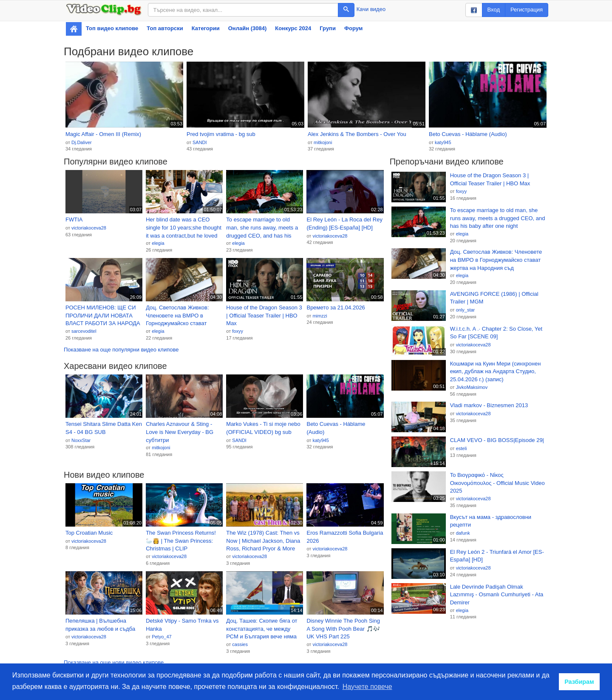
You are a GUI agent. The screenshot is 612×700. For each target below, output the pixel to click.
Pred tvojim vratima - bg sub (221, 134)
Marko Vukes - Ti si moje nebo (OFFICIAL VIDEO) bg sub (263, 428)
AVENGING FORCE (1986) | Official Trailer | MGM (494, 298)
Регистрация (527, 10)
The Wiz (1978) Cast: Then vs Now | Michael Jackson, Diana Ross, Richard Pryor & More (263, 541)
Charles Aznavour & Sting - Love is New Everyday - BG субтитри (180, 432)
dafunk (463, 533)
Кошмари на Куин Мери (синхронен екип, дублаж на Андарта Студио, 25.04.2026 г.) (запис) (496, 371)
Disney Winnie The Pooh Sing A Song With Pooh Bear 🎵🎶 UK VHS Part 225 (343, 629)
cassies (240, 644)
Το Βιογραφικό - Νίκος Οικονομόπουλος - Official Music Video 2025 (497, 483)
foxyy (238, 331)
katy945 (443, 142)
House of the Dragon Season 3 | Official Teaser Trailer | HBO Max (264, 315)
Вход (494, 10)
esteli (462, 448)
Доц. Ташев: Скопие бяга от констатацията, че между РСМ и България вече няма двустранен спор (262, 629)
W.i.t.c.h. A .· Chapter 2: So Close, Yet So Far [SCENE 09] (496, 333)
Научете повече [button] (367, 687)
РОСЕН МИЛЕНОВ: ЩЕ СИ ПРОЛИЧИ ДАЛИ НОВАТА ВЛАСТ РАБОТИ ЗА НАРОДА (103, 315)
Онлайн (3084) (248, 28)
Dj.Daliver (82, 142)
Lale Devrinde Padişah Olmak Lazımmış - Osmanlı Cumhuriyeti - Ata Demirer (497, 595)
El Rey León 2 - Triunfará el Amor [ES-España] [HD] (497, 556)
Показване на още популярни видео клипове (121, 350)
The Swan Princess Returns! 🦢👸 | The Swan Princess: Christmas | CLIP (181, 541)
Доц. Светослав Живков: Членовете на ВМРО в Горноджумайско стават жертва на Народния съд (178, 316)
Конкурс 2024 (293, 28)
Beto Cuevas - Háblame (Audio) (468, 134)
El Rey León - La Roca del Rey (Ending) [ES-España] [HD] (344, 224)
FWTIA (74, 220)
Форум (353, 28)
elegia (158, 243)
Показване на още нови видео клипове (114, 662)
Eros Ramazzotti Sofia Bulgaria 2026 (345, 537)
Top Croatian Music (89, 533)
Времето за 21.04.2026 (336, 307)
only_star (466, 310)
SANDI (200, 142)
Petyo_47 (161, 637)
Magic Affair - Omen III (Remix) (103, 134)
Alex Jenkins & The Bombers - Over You (357, 134)
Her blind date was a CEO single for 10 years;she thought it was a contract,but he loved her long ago (184, 228)
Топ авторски (165, 28)
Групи (328, 28)
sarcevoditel (84, 331)
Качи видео (371, 9)
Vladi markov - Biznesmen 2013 (489, 405)
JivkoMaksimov (472, 387)
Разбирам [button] (579, 682)
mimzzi (320, 316)
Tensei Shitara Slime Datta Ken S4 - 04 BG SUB (104, 428)
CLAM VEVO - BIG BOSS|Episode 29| (497, 440)
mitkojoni (323, 142)
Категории (206, 28)
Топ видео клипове (112, 28)
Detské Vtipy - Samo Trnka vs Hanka (182, 625)
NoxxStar (81, 440)
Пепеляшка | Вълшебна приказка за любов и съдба (100, 625)
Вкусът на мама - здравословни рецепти (491, 521)
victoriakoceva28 (89, 228)
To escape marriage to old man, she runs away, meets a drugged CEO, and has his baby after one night (262, 228)
